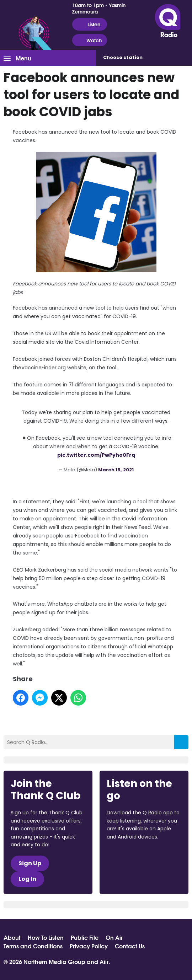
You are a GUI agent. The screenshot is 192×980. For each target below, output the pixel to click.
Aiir (104, 961)
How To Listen (46, 937)
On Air (114, 937)
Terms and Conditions (33, 946)
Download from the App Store (134, 856)
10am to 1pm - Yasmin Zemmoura (99, 8)
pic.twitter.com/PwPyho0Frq (96, 455)
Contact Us (130, 946)
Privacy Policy (89, 946)
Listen (89, 24)
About (12, 937)
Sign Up (30, 863)
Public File (85, 937)
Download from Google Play (134, 874)
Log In (27, 879)
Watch (90, 40)
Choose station (123, 57)
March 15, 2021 (116, 470)
